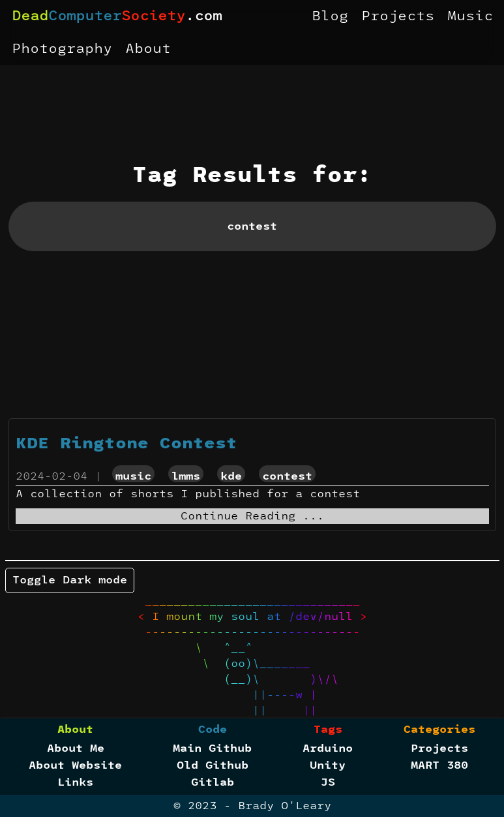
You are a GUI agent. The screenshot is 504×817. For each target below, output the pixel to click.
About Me (76, 748)
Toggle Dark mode (70, 580)
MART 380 (439, 765)
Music (470, 16)
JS (328, 782)
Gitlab (213, 782)
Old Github (213, 765)
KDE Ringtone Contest (126, 444)
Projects (398, 16)
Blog (330, 16)
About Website (75, 765)
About (148, 49)
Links (75, 782)
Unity (328, 765)
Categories (439, 730)
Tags (328, 730)
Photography (62, 49)
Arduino (328, 748)
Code (213, 730)
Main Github (212, 748)
